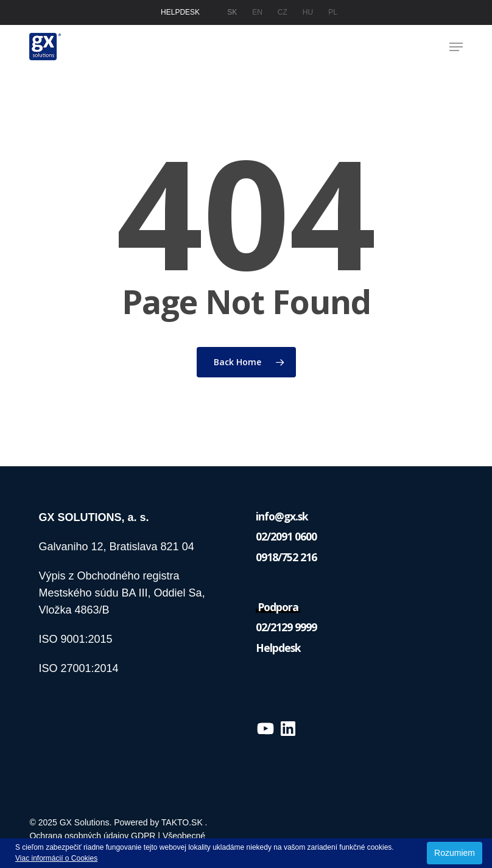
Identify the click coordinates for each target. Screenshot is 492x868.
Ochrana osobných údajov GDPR (92, 836)
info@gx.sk (282, 516)
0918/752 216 (286, 557)
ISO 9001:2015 (77, 639)
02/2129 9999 (286, 627)
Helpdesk (278, 648)
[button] (456, 47)
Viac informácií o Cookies (56, 858)
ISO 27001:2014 (78, 668)
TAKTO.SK (182, 822)
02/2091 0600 (286, 536)
